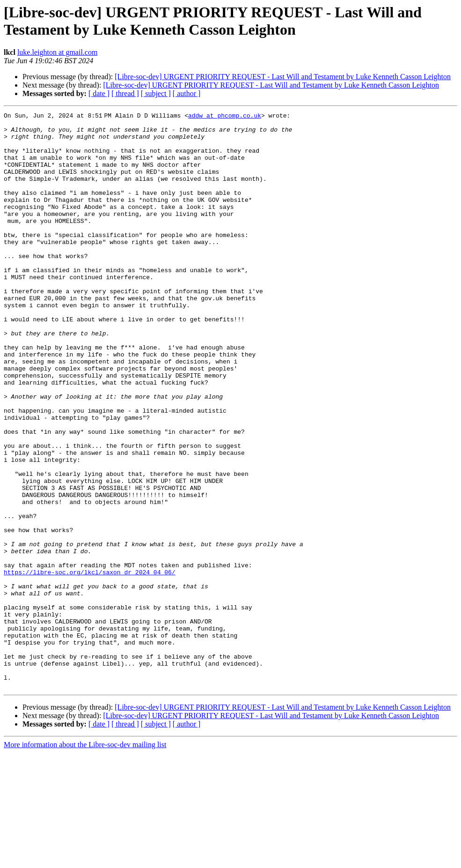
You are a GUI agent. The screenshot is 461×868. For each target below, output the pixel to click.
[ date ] (99, 93)
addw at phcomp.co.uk (227, 117)
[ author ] (187, 93)
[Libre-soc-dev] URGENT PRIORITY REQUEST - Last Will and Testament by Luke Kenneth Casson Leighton (283, 77)
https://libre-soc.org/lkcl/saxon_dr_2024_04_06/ (90, 665)
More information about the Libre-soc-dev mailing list (85, 860)
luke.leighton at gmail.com (58, 52)
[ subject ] (156, 93)
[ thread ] (125, 93)
